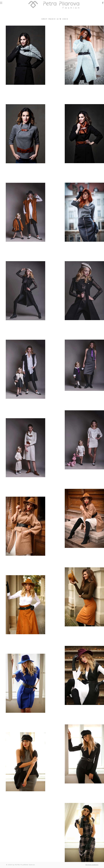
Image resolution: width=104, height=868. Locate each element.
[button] (1, 3)
